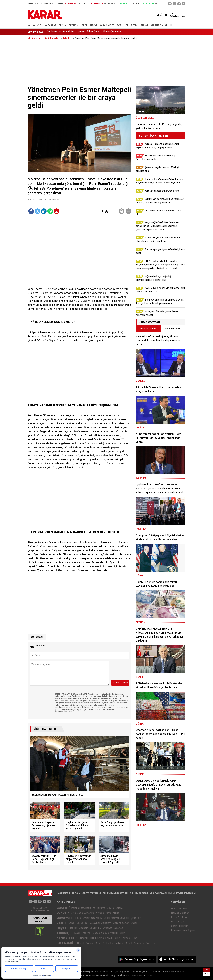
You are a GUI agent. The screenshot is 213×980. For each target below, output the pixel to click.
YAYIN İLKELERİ (98, 893)
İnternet (87, 933)
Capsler (90, 943)
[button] (102, 211)
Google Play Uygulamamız (140, 959)
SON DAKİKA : (35, 32)
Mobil (77, 933)
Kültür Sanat (159, 25)
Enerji (107, 918)
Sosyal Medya (101, 933)
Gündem (83, 938)
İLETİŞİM (76, 893)
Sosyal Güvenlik (120, 918)
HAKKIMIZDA (63, 893)
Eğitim (119, 908)
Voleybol (95, 923)
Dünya (63, 25)
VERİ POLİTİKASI (158, 893)
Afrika (116, 913)
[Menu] (171, 25)
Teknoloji (63, 933)
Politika (75, 908)
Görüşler (123, 25)
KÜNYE (85, 893)
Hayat (94, 25)
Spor (85, 25)
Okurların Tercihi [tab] (148, 329)
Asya (108, 913)
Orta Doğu (77, 913)
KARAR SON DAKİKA (40, 920)
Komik (109, 938)
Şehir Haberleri (180, 926)
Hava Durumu (179, 909)
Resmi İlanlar (140, 25)
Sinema (100, 938)
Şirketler (136, 918)
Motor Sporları (121, 923)
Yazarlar (51, 25)
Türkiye (101, 908)
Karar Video (107, 25)
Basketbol (82, 923)
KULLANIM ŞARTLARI (118, 893)
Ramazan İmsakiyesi (183, 930)
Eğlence (118, 928)
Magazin (83, 928)
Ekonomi (74, 25)
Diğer (134, 923)
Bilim (123, 933)
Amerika (89, 913)
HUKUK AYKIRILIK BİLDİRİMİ (182, 893)
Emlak (86, 918)
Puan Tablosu (179, 917)
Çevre (110, 908)
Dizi (92, 938)
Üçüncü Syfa (88, 908)
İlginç (117, 938)
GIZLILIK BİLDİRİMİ (139, 893)
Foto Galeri (65, 943)
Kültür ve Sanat (124, 943)
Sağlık (93, 928)
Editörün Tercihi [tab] (173, 329)
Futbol (71, 923)
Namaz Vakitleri (180, 913)
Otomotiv (97, 918)
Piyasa (77, 918)
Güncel (38, 25)
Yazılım (114, 933)
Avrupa (100, 913)
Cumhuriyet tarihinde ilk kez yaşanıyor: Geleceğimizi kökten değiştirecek (84, 32)
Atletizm (106, 923)
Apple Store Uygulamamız (179, 959)
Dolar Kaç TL (178, 922)
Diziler (74, 928)
